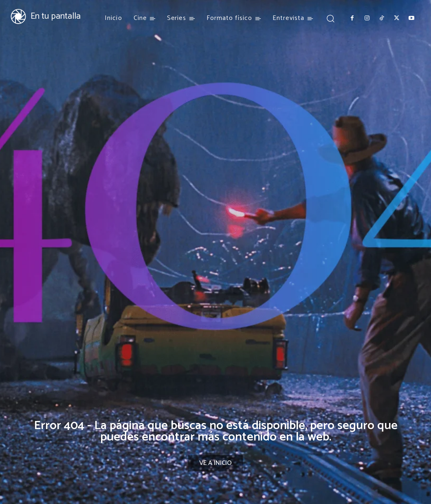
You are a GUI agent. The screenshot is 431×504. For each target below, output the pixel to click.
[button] (330, 18)
